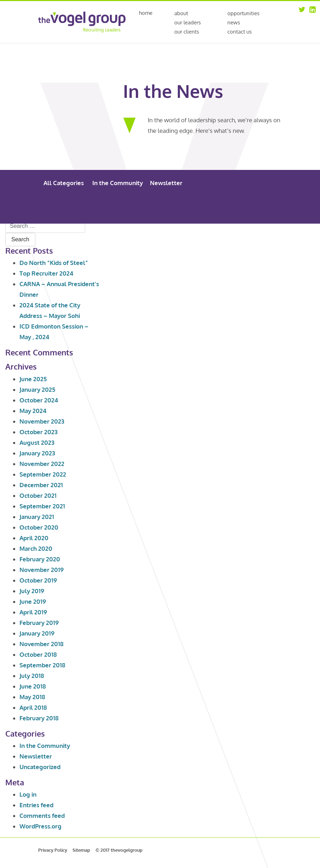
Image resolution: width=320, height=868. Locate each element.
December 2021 (41, 485)
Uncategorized (40, 767)
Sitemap (81, 850)
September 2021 (42, 506)
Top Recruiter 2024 (46, 273)
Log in (28, 794)
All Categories (64, 183)
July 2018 (32, 676)
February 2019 (39, 623)
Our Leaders (188, 22)
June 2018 (33, 686)
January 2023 (37, 453)
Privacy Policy (53, 850)
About (181, 13)
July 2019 (32, 591)
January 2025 (37, 389)
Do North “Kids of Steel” (54, 263)
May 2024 (33, 411)
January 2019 (37, 633)
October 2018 (38, 654)
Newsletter (166, 183)
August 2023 (37, 442)
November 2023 (42, 421)
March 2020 (36, 548)
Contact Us (240, 32)
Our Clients (187, 32)
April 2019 (33, 612)
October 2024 (39, 400)
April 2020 (34, 538)
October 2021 (38, 495)
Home (146, 13)
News (234, 22)
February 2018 (39, 718)
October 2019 (38, 580)
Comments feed (42, 816)
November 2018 (42, 644)
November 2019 (42, 570)
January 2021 (37, 517)
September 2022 (43, 474)
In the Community (118, 183)
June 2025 (33, 379)
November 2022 (42, 464)
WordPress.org (40, 826)
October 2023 (39, 432)
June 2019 (33, 601)
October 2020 (39, 527)
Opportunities (243, 13)
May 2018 (32, 697)
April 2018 (33, 707)
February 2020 (40, 559)
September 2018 (42, 665)
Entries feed (36, 805)
